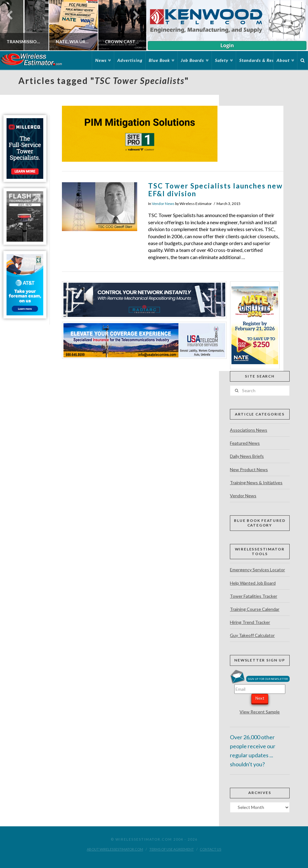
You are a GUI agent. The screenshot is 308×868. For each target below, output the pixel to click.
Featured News (245, 443)
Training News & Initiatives (256, 483)
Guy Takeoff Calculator (252, 635)
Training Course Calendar (255, 609)
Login (227, 45)
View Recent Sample (260, 712)
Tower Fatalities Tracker (254, 596)
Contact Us (210, 849)
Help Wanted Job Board (253, 583)
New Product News (249, 469)
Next (260, 698)
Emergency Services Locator (257, 570)
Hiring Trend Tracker (250, 622)
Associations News (249, 430)
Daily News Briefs (247, 456)
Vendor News (163, 204)
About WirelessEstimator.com (115, 849)
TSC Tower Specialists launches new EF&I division (215, 190)
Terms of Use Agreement (172, 849)
